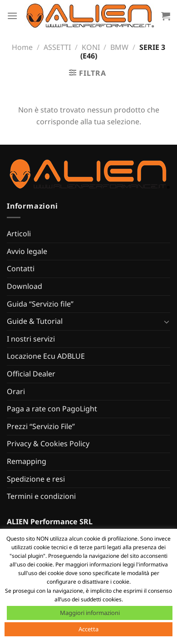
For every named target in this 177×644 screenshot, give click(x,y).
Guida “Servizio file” (40, 304)
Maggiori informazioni (90, 613)
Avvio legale (27, 251)
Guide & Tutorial (35, 321)
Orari (16, 391)
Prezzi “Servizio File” (41, 426)
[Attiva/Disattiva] (167, 322)
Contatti (21, 268)
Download (25, 286)
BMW (119, 47)
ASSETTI (57, 47)
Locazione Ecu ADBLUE (46, 356)
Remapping (27, 461)
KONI (91, 47)
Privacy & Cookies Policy (48, 444)
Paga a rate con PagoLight (52, 409)
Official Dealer (31, 374)
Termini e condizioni (41, 496)
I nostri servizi (31, 339)
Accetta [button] (88, 629)
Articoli (19, 234)
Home (22, 47)
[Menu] (12, 16)
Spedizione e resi (36, 479)
